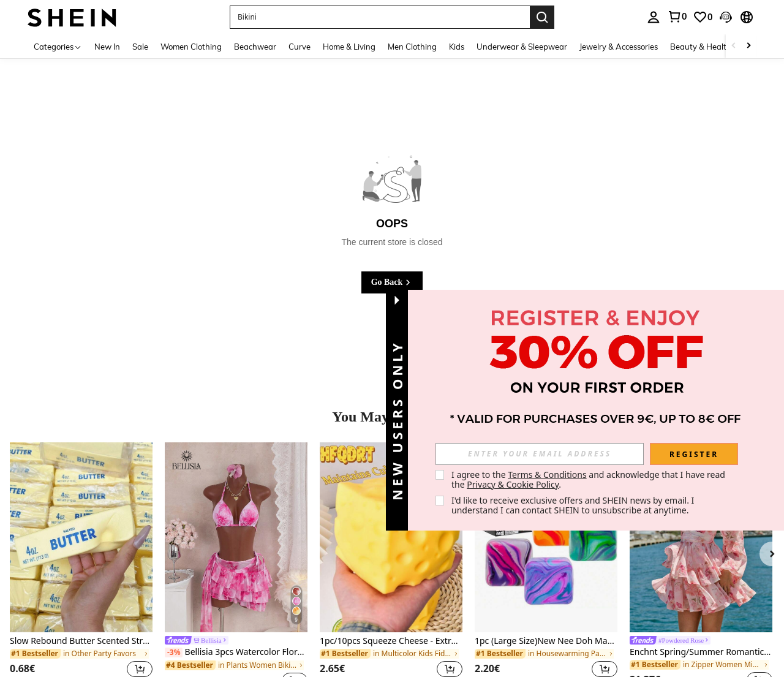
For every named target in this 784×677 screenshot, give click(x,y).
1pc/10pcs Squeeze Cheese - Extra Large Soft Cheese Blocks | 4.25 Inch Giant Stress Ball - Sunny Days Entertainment (391, 641)
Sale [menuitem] (140, 47)
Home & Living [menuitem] (349, 47)
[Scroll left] (734, 46)
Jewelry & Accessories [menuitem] (619, 47)
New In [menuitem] (107, 47)
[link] (677, 17)
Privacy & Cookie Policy (513, 484)
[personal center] (654, 17)
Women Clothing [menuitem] (191, 47)
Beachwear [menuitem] (255, 47)
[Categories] (58, 46)
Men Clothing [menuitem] (412, 47)
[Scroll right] (748, 46)
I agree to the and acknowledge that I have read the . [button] (590, 479)
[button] (380, 17)
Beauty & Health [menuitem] (701, 47)
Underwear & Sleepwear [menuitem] (522, 47)
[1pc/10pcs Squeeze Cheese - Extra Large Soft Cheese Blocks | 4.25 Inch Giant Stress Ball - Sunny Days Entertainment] (391, 537)
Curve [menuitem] (300, 47)
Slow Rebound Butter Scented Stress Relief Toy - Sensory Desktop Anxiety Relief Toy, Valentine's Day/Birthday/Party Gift (81, 641)
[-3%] (174, 652)
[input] (540, 454)
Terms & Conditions (547, 475)
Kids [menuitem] (457, 47)
